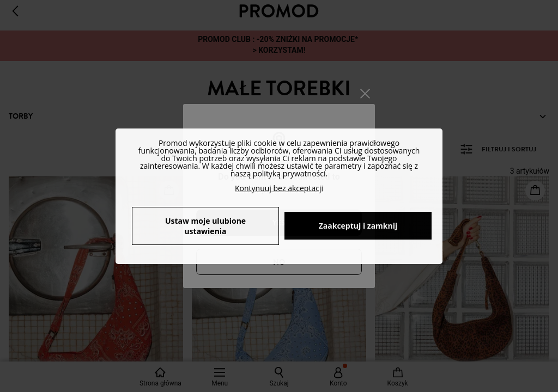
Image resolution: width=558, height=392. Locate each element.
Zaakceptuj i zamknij (358, 226)
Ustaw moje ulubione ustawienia (205, 226)
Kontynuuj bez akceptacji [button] (279, 188)
